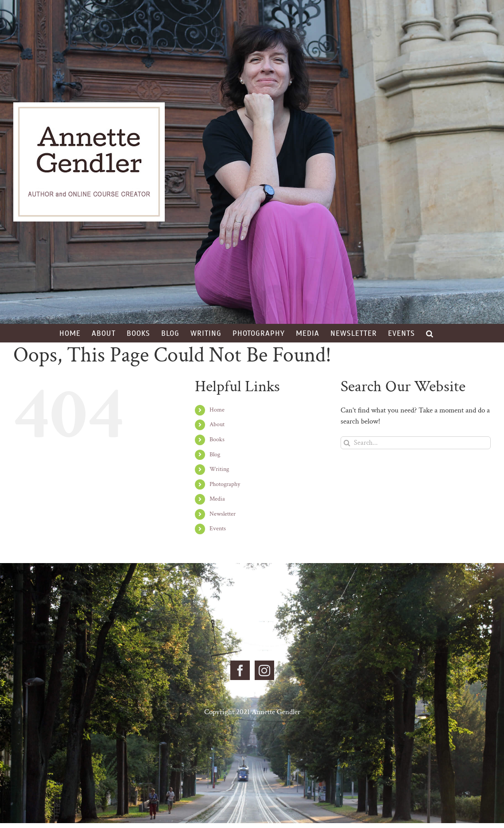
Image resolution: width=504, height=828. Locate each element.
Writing (219, 469)
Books (217, 439)
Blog (215, 455)
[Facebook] (240, 670)
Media (217, 499)
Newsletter (223, 514)
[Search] (347, 443)
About (217, 424)
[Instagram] (264, 670)
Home (217, 410)
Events (218, 529)
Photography (225, 484)
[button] (430, 333)
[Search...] (416, 443)
